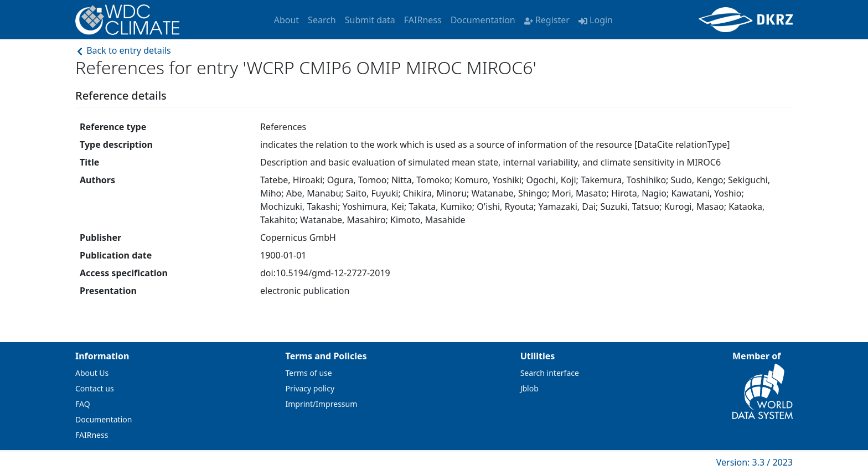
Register (547, 20)
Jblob (529, 388)
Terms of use (309, 373)
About (286, 20)
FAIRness (423, 20)
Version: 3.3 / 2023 (755, 462)
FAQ (83, 404)
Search (322, 20)
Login (596, 20)
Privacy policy (310, 388)
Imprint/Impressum (322, 404)
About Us (92, 373)
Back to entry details (123, 50)
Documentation (483, 20)
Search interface (550, 373)
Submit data (370, 20)
